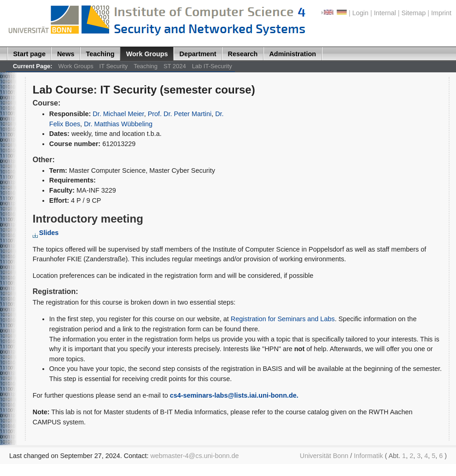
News (66, 54)
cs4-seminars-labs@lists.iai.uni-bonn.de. (234, 395)
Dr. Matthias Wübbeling (118, 124)
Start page (29, 54)
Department (198, 54)
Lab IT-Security (212, 66)
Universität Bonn (324, 456)
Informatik (368, 456)
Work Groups (147, 54)
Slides (46, 233)
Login (360, 13)
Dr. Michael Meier (118, 114)
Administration (292, 54)
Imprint (441, 13)
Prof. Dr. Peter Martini (180, 114)
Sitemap (413, 13)
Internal (385, 13)
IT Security (114, 66)
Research (243, 54)
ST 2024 (175, 66)
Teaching (100, 54)
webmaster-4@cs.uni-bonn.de (194, 456)
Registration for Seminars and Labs (283, 319)
